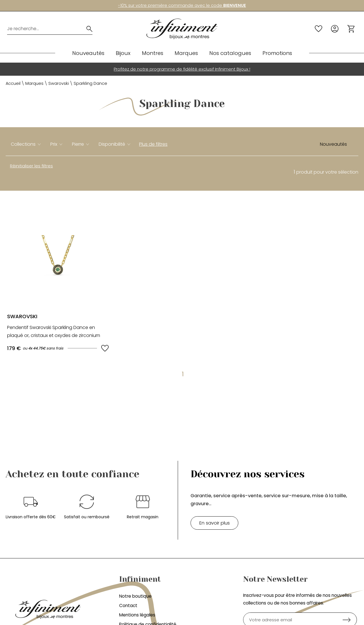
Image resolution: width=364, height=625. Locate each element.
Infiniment (140, 579)
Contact (128, 606)
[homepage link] (182, 29)
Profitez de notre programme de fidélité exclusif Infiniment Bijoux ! (182, 69)
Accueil (13, 83)
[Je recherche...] (42, 29)
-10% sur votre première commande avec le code (182, 5)
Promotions (277, 53)
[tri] (336, 144)
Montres (153, 53)
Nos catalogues (230, 53)
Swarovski (59, 83)
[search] (89, 29)
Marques (186, 53)
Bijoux (123, 53)
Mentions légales (137, 615)
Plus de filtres (153, 144)
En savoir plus (215, 523)
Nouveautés (88, 53)
